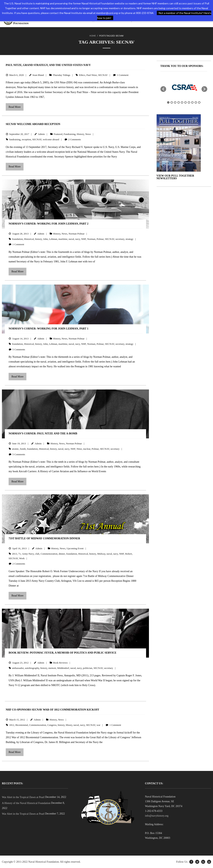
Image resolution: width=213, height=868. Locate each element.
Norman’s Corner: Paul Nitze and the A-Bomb (43, 434)
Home (93, 36)
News (88, 134)
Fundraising (70, 134)
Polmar (100, 239)
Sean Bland (38, 75)
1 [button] (168, 102)
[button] (163, 89)
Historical (29, 239)
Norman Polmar (76, 234)
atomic (15, 449)
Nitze (79, 449)
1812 (12, 725)
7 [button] (189, 102)
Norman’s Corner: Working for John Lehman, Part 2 (48, 224)
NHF (84, 239)
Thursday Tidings (61, 75)
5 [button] (182, 102)
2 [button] (172, 102)
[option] (184, 87)
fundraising (15, 139)
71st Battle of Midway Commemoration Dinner (44, 538)
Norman (91, 239)
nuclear (87, 449)
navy (78, 239)
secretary (120, 239)
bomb (23, 449)
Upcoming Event (75, 548)
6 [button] (185, 102)
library (69, 725)
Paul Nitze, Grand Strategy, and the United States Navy (48, 65)
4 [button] (179, 102)
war (98, 725)
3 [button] (175, 102)
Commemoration (49, 554)
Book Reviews (60, 663)
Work (22, 558)
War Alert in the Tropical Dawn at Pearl (23, 797)
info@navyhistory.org (157, 816)
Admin (41, 134)
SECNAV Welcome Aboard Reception (33, 124)
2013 (15, 554)
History (80, 134)
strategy (129, 239)
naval (71, 239)
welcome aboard (51, 139)
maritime (63, 239)
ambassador (18, 668)
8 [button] (192, 102)
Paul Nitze (92, 75)
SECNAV (103, 75)
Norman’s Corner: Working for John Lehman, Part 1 (48, 329)
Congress (52, 725)
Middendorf (63, 668)
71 (20, 554)
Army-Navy (28, 554)
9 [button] (196, 102)
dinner (62, 554)
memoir (52, 668)
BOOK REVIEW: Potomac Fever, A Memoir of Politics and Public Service (63, 653)
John (45, 239)
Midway (101, 554)
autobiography (32, 668)
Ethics (82, 75)
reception (26, 139)
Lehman (53, 239)
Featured (58, 134)
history (39, 239)
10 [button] (199, 102)
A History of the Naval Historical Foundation (26, 803)
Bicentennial (22, 725)
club (37, 554)
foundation (17, 239)
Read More (15, 107)
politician (88, 668)
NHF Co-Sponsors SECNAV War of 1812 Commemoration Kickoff (52, 710)
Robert (129, 554)
